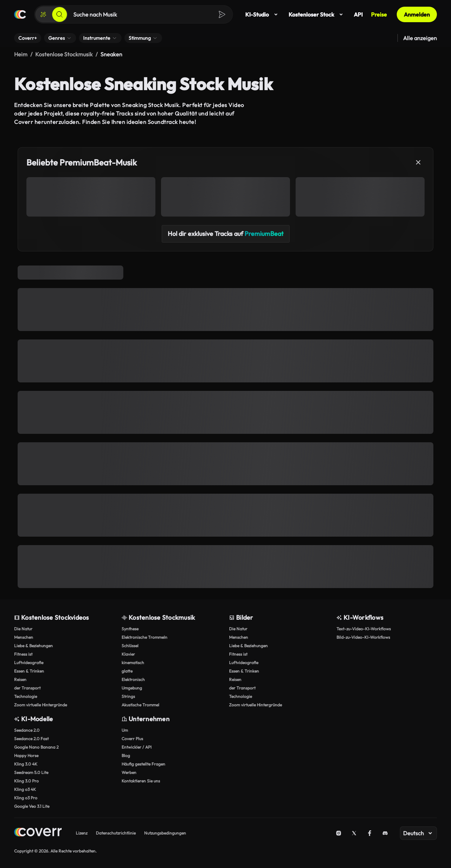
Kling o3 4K (25, 789)
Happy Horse (26, 755)
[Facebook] (370, 833)
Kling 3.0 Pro (26, 781)
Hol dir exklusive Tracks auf (226, 234)
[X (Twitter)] (354, 833)
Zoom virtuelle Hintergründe (41, 705)
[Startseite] (20, 14)
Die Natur (23, 629)
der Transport (27, 688)
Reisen (20, 679)
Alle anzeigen (420, 38)
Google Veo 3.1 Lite (32, 806)
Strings (128, 696)
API (358, 14)
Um (125, 730)
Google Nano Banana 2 (36, 747)
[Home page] (38, 833)
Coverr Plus (132, 739)
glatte (127, 671)
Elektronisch (133, 679)
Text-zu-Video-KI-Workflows (364, 629)
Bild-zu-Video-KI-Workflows (363, 637)
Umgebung (132, 688)
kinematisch (133, 663)
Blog (126, 755)
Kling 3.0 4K (26, 764)
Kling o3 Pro (26, 798)
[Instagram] (339, 833)
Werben (129, 772)
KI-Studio (263, 14)
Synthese (130, 629)
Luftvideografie (29, 663)
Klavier (128, 654)
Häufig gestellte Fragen (143, 764)
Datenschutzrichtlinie (116, 833)
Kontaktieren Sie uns (141, 781)
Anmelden (417, 14)
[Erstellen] (43, 14)
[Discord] (385, 833)
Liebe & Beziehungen (33, 646)
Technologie (26, 696)
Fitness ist (23, 654)
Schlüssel (130, 646)
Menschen (24, 637)
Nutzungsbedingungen (165, 833)
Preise (379, 14)
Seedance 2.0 (27, 730)
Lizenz (82, 833)
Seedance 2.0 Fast (31, 739)
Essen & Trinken (29, 671)
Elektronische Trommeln (144, 637)
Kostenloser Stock (317, 14)
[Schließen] (418, 162)
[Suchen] (60, 14)
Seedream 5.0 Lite (31, 772)
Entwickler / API (137, 747)
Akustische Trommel (140, 705)
